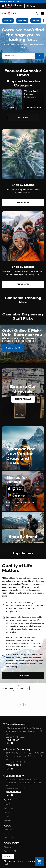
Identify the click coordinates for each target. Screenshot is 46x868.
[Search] (39, 51)
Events (7, 796)
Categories (9, 771)
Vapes (12, 103)
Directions (8, 810)
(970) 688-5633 (13, 755)
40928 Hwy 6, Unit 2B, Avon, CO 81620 (22, 743)
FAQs (6, 818)
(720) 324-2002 (13, 728)
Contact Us (9, 800)
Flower (34, 103)
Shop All (7, 767)
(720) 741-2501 (13, 703)
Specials (8, 783)
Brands (7, 775)
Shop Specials (23, 395)
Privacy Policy (7, 853)
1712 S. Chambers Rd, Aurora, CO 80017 (23, 691)
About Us (8, 792)
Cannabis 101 (10, 814)
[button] (42, 9)
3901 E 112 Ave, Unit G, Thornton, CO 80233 (25, 716)
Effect (6, 779)
